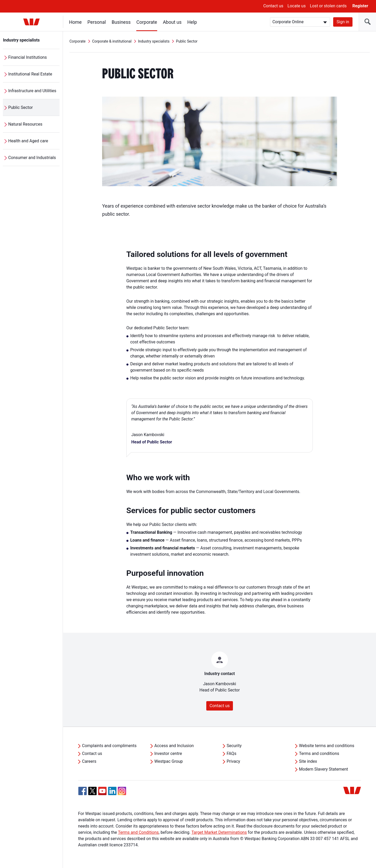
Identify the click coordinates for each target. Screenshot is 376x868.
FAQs (231, 753)
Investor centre (168, 753)
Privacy (233, 761)
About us (172, 22)
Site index (308, 761)
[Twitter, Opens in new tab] (92, 791)
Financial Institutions (28, 57)
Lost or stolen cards (328, 6)
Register (360, 6)
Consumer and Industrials (32, 158)
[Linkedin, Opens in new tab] (112, 791)
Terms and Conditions (138, 832)
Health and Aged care (28, 141)
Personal (97, 22)
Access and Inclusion (174, 746)
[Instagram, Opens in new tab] (122, 794)
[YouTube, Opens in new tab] (102, 791)
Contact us (273, 6)
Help (192, 22)
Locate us (297, 6)
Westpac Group (169, 761)
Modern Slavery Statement (324, 769)
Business (121, 22)
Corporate (147, 22)
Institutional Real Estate (30, 74)
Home (75, 22)
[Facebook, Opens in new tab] (83, 791)
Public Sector (21, 107)
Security (234, 746)
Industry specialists (22, 40)
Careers (89, 761)
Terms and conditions (319, 753)
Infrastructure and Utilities (32, 91)
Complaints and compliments (109, 746)
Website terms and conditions (327, 746)
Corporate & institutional (112, 41)
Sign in (343, 22)
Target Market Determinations (219, 832)
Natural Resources (25, 124)
